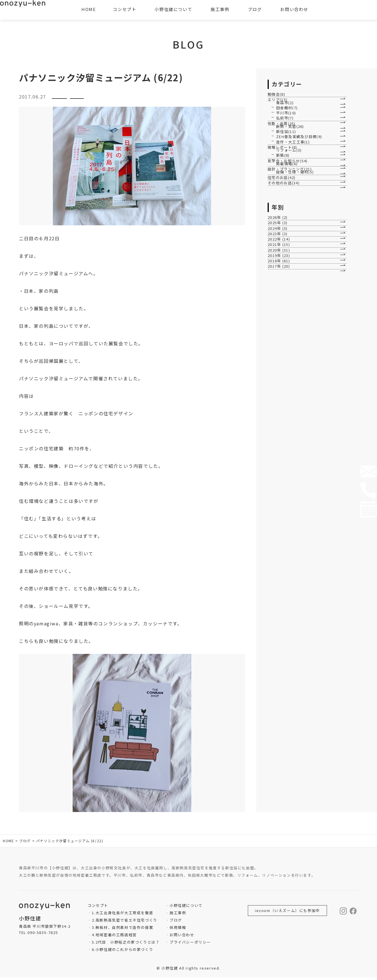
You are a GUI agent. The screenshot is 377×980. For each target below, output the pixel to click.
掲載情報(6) (287, 301)
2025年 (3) (281, 414)
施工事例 (178, 915)
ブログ (176, 923)
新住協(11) (286, 207)
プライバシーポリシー (190, 945)
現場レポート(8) (286, 249)
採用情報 (178, 930)
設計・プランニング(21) (293, 316)
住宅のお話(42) (285, 342)
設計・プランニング (80, 99)
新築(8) (283, 275)
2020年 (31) (282, 486)
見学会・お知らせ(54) (291, 290)
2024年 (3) (281, 428)
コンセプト (124, 9)
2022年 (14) (282, 457)
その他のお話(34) (287, 356)
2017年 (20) (282, 529)
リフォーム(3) (289, 261)
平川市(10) (286, 153)
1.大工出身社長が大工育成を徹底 (123, 915)
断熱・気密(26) (290, 193)
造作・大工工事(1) (293, 235)
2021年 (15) (282, 471)
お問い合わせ (182, 937)
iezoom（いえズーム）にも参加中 (287, 913)
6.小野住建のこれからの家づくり (123, 952)
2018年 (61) (282, 514)
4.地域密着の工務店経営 (114, 937)
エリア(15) (281, 113)
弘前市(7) (285, 167)
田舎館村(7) (287, 138)
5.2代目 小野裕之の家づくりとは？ (126, 945)
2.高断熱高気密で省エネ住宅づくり (125, 923)
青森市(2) (285, 125)
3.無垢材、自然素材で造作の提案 (123, 930)
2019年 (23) (282, 500)
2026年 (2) (281, 400)
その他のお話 (132, 99)
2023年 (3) (281, 443)
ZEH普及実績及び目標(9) (300, 221)
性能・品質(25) (285, 181)
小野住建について (186, 908)
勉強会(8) (279, 98)
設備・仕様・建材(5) (295, 328)
